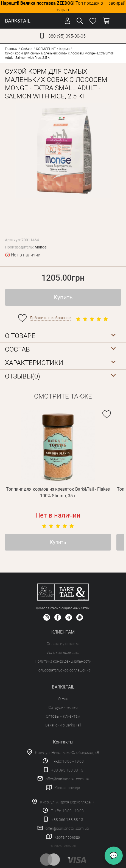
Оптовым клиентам (63, 716)
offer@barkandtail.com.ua (67, 779)
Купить (63, 297)
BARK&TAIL (18, 21)
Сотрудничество (63, 707)
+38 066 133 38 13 (67, 820)
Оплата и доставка (63, 644)
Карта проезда (67, 788)
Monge (41, 247)
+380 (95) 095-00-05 (66, 36)
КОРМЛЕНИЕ (46, 49)
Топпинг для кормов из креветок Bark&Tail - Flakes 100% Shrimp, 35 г (58, 492)
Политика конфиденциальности (63, 661)
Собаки (27, 49)
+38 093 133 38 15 (67, 770)
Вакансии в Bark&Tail (63, 725)
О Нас (63, 699)
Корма (64, 49)
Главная (11, 49)
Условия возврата (63, 653)
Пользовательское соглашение (63, 670)
